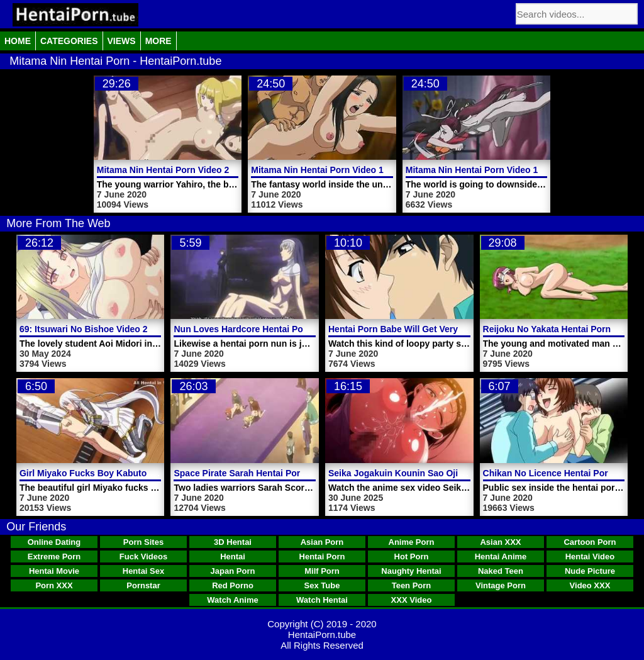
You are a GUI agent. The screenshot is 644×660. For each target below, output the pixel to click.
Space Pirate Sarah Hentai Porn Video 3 (256, 473)
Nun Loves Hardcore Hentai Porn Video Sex (265, 329)
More (158, 41)
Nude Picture (590, 571)
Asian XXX (500, 542)
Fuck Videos (143, 557)
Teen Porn (412, 585)
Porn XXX (54, 585)
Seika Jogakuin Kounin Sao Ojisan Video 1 (418, 473)
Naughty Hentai (411, 571)
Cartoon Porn (590, 542)
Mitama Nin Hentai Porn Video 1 (317, 170)
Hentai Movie (54, 571)
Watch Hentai (322, 600)
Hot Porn (412, 557)
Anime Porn (412, 542)
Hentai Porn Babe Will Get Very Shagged (413, 329)
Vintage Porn (501, 585)
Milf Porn (322, 571)
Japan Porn (233, 571)
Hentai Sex (143, 571)
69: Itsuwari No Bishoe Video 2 (84, 329)
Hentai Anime (501, 557)
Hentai (233, 557)
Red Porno (233, 585)
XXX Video (412, 600)
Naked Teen (501, 571)
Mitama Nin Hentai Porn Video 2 (163, 170)
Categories (69, 41)
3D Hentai (233, 542)
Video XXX (590, 585)
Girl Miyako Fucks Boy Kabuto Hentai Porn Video (122, 473)
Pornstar (143, 585)
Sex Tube (322, 585)
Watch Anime (232, 600)
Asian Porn (322, 542)
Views (122, 41)
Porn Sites (143, 542)
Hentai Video (590, 557)
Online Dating (54, 542)
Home (18, 41)
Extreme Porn (54, 557)
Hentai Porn (322, 557)
